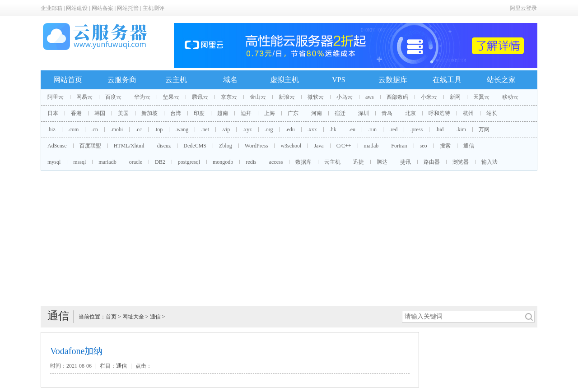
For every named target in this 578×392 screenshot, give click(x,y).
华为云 (142, 97)
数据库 (303, 162)
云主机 (176, 80)
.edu (290, 129)
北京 (410, 113)
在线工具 (447, 80)
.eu (352, 129)
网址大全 (133, 317)
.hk (333, 129)
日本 (53, 113)
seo (424, 146)
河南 (317, 113)
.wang (182, 129)
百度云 (113, 97)
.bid (439, 129)
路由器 (432, 162)
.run (372, 129)
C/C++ (344, 146)
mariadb (107, 162)
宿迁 (340, 113)
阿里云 (56, 97)
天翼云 (481, 97)
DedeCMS (195, 146)
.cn (94, 129)
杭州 (468, 113)
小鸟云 (345, 97)
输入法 (489, 162)
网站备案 (103, 8)
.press (416, 129)
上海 (270, 113)
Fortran (399, 146)
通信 (469, 146)
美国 (123, 113)
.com (74, 129)
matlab (371, 146)
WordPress (256, 146)
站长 (492, 113)
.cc (139, 129)
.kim (461, 129)
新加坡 (149, 113)
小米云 (429, 97)
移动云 (510, 97)
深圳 (364, 113)
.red (393, 129)
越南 (223, 113)
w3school (291, 146)
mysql (54, 162)
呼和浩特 (439, 113)
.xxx (312, 129)
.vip (226, 129)
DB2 (160, 162)
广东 (293, 113)
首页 (111, 317)
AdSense (57, 146)
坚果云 (171, 97)
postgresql (189, 162)
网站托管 (128, 8)
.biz (51, 129)
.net (205, 129)
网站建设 (77, 8)
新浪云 (287, 97)
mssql (79, 162)
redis (251, 162)
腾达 (382, 162)
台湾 (176, 113)
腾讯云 (200, 97)
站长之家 (501, 80)
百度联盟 (90, 146)
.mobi (117, 129)
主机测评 (154, 8)
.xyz (247, 129)
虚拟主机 (284, 80)
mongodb (223, 162)
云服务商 (122, 80)
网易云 (84, 97)
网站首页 (68, 80)
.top (158, 129)
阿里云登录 (523, 8)
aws (370, 97)
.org (269, 129)
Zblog (226, 146)
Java (319, 146)
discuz (164, 146)
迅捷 (359, 162)
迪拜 (246, 113)
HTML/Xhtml (129, 146)
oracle (136, 162)
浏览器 (461, 162)
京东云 (229, 97)
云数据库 (393, 80)
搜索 (445, 146)
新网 (455, 97)
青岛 (387, 113)
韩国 (100, 113)
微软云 (316, 97)
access (276, 162)
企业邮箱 (51, 8)
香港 (76, 113)
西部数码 (397, 97)
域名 (230, 80)
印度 (199, 113)
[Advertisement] (289, 238)
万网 (484, 129)
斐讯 (406, 162)
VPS (338, 80)
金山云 (258, 97)
